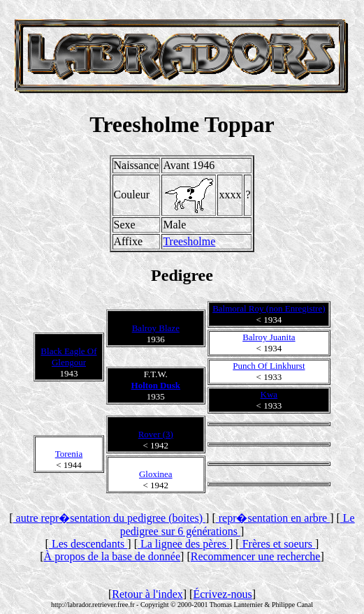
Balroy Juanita (269, 337)
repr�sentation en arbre (273, 518)
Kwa (269, 394)
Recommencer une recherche (256, 556)
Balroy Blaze (156, 328)
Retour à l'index (147, 594)
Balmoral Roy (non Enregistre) (269, 308)
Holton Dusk (156, 385)
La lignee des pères (183, 544)
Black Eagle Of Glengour (68, 357)
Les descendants (88, 544)
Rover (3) (156, 434)
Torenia (69, 454)
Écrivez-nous (222, 594)
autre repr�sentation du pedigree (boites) (109, 518)
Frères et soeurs (277, 544)
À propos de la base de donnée (112, 556)
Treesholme (189, 241)
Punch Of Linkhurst (269, 366)
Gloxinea (156, 474)
